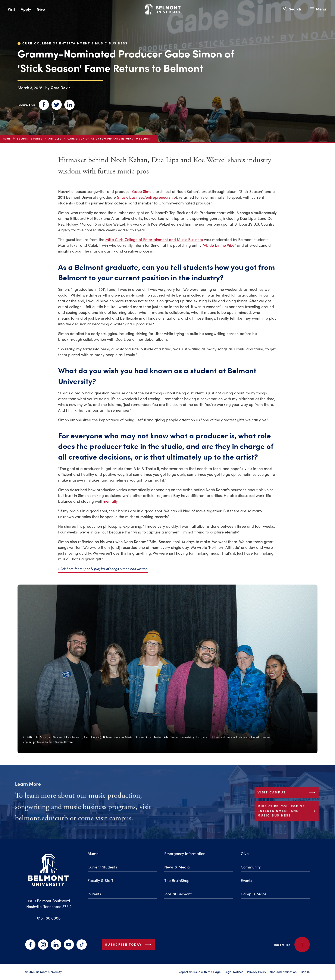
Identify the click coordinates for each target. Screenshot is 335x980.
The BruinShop (177, 880)
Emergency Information (185, 853)
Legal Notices (234, 972)
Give (41, 9)
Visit (11, 9)
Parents (94, 894)
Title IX (305, 972)
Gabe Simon (143, 191)
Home (7, 139)
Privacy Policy (256, 972)
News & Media (177, 867)
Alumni (93, 853)
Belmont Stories (30, 139)
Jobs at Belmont (178, 894)
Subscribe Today (129, 945)
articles (55, 139)
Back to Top (292, 945)
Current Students (102, 867)
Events (246, 880)
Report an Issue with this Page (200, 972)
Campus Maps (254, 894)
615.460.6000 (49, 918)
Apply (26, 9)
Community (251, 867)
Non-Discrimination (283, 972)
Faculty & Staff (100, 880)
